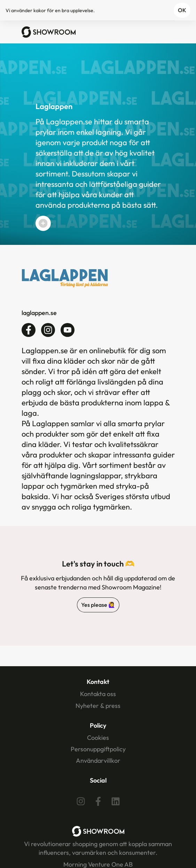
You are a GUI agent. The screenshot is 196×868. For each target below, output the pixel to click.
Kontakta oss (98, 694)
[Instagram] (81, 801)
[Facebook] (98, 801)
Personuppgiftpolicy (98, 749)
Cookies (98, 738)
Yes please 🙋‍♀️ (98, 605)
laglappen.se (39, 313)
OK (182, 10)
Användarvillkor (98, 760)
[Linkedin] (116, 801)
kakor (40, 10)
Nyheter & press (98, 706)
